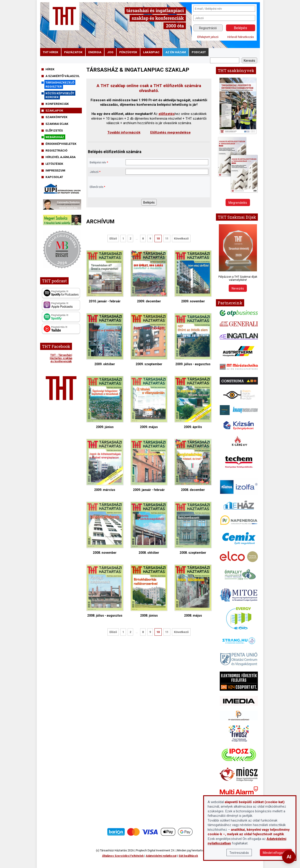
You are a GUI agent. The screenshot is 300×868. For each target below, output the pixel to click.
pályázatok (73, 52)
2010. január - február (105, 277)
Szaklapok (54, 110)
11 (167, 238)
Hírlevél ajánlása (61, 157)
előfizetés (167, 114)
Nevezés (238, 288)
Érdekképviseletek (61, 144)
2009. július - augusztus (193, 340)
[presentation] (160, 187)
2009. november (193, 277)
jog (110, 52)
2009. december (149, 277)
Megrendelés (238, 203)
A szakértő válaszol (63, 76)
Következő (181, 238)
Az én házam (176, 52)
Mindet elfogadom (276, 853)
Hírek (50, 69)
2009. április (193, 402)
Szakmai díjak (57, 124)
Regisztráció (208, 28)
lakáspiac (151, 52)
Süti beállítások (188, 856)
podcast (199, 52)
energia (95, 52)
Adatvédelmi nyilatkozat (161, 856)
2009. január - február (149, 465)
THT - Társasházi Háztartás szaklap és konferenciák (61, 358)
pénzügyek (128, 52)
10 (158, 238)
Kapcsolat (54, 177)
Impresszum (55, 170)
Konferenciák (57, 104)
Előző (113, 238)
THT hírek (51, 52)
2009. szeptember (149, 340)
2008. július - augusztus (105, 591)
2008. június (149, 591)
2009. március (105, 465)
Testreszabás (239, 853)
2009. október (105, 340)
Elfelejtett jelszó (208, 37)
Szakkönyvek (57, 117)
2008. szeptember (193, 528)
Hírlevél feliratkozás (241, 37)
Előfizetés (54, 130)
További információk (124, 132)
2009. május (149, 402)
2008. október (149, 528)
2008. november (105, 528)
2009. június (105, 402)
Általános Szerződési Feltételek (123, 856)
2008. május (193, 591)
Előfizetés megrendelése (170, 132)
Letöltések (54, 164)
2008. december (193, 465)
